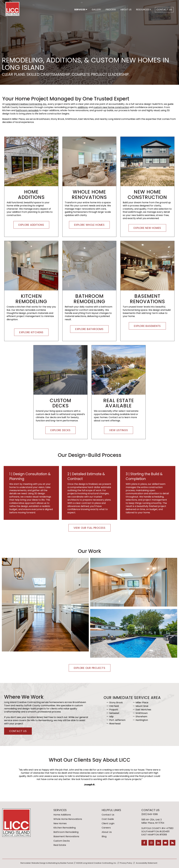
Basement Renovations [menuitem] (66, 836)
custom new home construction (111, 107)
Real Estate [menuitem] (60, 845)
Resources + (144, 10)
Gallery (96, 10)
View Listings (119, 430)
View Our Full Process (89, 528)
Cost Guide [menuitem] (108, 819)
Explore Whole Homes (89, 225)
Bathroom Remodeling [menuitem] (66, 832)
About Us (126, 10)
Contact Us (164, 10)
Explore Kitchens (31, 332)
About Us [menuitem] (107, 832)
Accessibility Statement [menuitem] (147, 863)
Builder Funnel (67, 863)
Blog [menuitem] (104, 836)
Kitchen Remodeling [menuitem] (65, 828)
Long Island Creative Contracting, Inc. (26, 104)
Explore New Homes (147, 228)
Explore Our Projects (90, 668)
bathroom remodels (27, 110)
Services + (81, 10)
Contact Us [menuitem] (108, 815)
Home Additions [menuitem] (62, 815)
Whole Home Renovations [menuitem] (68, 819)
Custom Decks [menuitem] (62, 841)
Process (111, 10)
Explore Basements (147, 326)
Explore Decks (61, 430)
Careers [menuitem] (106, 828)
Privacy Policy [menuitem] (126, 863)
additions (83, 107)
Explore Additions (31, 225)
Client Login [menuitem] (108, 823)
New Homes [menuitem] (60, 823)
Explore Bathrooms (89, 329)
